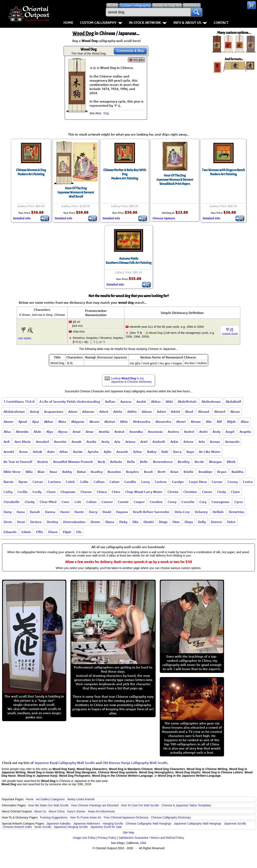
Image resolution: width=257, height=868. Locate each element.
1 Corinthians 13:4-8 (19, 402)
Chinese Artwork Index (17, 827)
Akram (94, 422)
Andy (217, 432)
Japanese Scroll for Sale (106, 827)
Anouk (76, 442)
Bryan (222, 472)
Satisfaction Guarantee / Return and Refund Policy (151, 838)
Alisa (7, 432)
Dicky (123, 522)
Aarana (126, 402)
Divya (189, 522)
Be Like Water (210, 452)
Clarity (30, 502)
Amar (90, 432)
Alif (219, 422)
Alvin (37, 432)
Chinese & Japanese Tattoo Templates (186, 805)
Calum (114, 482)
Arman (215, 442)
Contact (221, 23)
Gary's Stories (76, 811)
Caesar (38, 482)
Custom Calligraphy (101, 23)
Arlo (202, 442)
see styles (25, 338)
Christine (190, 492)
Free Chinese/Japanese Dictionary (126, 817)
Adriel (175, 412)
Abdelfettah (187, 402)
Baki (165, 452)
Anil (7, 442)
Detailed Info (22, 218)
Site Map (128, 832)
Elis (79, 532)
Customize (130, 51)
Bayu (190, 452)
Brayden (132, 472)
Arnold (9, 452)
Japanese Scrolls (235, 824)
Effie (40, 532)
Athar (64, 452)
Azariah (122, 452)
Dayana (122, 512)
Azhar (138, 452)
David (107, 512)
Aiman (8, 422)
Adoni (161, 412)
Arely (105, 442)
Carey (145, 482)
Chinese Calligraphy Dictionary (171, 817)
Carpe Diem (198, 482)
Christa (173, 492)
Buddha (238, 472)
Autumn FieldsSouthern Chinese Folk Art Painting (129, 261)
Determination (74, 522)
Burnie (9, 482)
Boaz (53, 472)
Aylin (108, 452)
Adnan (147, 412)
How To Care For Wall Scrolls (140, 805)
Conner (107, 502)
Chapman (68, 492)
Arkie (174, 442)
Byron (23, 482)
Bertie (199, 462)
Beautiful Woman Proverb (73, 462)
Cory (203, 502)
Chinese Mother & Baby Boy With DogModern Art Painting (125, 174)
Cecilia (23, 492)
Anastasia (155, 432)
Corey (172, 502)
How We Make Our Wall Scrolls (48, 805)
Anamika (136, 432)
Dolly (202, 522)
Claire (235, 492)
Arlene (188, 442)
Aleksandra (142, 422)
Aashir (141, 402)
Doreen (217, 522)
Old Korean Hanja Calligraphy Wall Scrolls (135, 763)
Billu (29, 472)
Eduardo (10, 532)
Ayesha (93, 452)
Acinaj (34, 412)
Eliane (53, 532)
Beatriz (43, 462)
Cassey (233, 482)
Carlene (161, 482)
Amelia (104, 432)
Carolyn (178, 482)
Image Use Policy (84, 838)
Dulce (231, 522)
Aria (117, 442)
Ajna (36, 422)
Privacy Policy (107, 838)
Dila (135, 522)
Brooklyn (205, 472)
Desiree (36, 522)
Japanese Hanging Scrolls (71, 827)
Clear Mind (48, 502)
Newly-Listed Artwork (81, 799)
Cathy (8, 492)
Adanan (88, 412)
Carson (217, 482)
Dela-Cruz (182, 512)
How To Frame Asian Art (86, 817)
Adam (73, 412)
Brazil (148, 472)
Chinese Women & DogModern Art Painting (31, 172)
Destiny (52, 522)
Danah (35, 512)
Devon (95, 522)
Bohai (81, 472)
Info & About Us (190, 23)
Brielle (189, 472)
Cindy (222, 492)
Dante (79, 512)
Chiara (102, 492)
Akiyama (78, 422)
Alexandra (163, 422)
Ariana (130, 442)
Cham (51, 492)
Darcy (93, 512)
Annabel (42, 442)
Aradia (91, 442)
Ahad (189, 412)
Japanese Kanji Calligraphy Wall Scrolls (65, 763)
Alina (245, 422)
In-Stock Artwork (148, 23)
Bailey (152, 452)
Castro (248, 482)
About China (57, 811)
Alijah (231, 422)
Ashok (37, 452)
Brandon (114, 472)
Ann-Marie (23, 442)
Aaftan (110, 402)
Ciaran (207, 492)
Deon (21, 522)
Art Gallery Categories (50, 799)
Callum (99, 482)
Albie (124, 422)
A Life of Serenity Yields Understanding (70, 402)
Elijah (67, 532)
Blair (41, 472)
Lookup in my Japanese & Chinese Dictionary (131, 380)
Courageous (220, 502)
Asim (51, 452)
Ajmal (23, 422)
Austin (78, 452)
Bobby (67, 472)
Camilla (130, 482)
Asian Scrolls (43, 827)
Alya (50, 432)
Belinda (116, 462)
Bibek (231, 462)
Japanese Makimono (87, 824)
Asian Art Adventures (101, 811)
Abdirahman (211, 402)
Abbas (156, 402)
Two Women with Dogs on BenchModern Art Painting (223, 172)
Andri (203, 432)
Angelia (245, 432)
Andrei (189, 432)
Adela (118, 412)
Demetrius (236, 512)
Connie (123, 502)
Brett (162, 472)
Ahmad (204, 412)
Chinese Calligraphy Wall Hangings (148, 824)
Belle (144, 462)
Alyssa (63, 432)
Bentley (184, 462)
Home (68, 23)
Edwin (26, 532)
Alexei (181, 422)
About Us (40, 811)
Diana (110, 522)
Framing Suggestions (54, 817)
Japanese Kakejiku (59, 824)
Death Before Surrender (151, 512)
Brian (174, 472)
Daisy (8, 512)
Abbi (169, 402)
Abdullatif (233, 402)
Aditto (132, 412)
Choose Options (164, 218)
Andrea (173, 432)
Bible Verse (12, 472)
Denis (8, 522)
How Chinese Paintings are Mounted (95, 805)
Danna (50, 512)
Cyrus (239, 502)
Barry (177, 452)
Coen (66, 502)
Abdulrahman (14, 412)
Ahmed (220, 412)
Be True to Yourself (18, 462)
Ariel (144, 442)
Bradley (97, 472)
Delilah (218, 512)
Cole (78, 502)
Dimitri (149, 522)
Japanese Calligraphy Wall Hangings (198, 824)
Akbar (49, 422)
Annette (60, 442)
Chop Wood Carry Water (144, 492)
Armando (232, 442)
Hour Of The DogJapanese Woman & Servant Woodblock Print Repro (175, 180)
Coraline (156, 502)
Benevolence (163, 462)
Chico (116, 492)
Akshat (110, 422)
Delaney (201, 512)
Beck (101, 462)
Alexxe (196, 422)
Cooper (139, 502)
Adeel (104, 412)
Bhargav (215, 462)
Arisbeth (159, 442)
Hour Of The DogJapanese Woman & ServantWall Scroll (76, 192)
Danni (65, 512)
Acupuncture (54, 412)
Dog (106, 113)
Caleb (70, 482)
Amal (77, 432)
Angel (230, 432)
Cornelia (188, 502)
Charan (86, 492)
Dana (21, 512)
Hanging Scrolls (113, 824)
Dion (176, 522)
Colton (91, 502)
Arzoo (23, 452)
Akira (62, 422)
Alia (209, 422)
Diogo (163, 522)
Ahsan (235, 412)
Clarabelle (12, 502)
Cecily (37, 492)
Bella (131, 462)
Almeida (22, 432)
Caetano (54, 482)
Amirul (119, 432)
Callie (84, 482)
